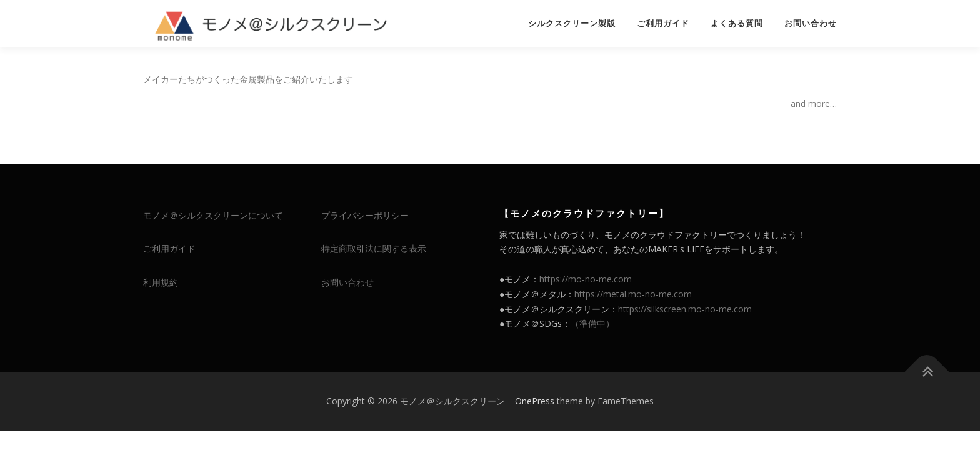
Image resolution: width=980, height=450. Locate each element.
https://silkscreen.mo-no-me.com (685, 309)
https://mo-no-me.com (586, 279)
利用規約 (161, 282)
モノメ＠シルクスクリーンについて (213, 215)
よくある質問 (737, 23)
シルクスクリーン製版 (572, 23)
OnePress (535, 401)
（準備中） (592, 323)
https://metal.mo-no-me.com (633, 294)
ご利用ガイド (663, 23)
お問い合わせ (811, 23)
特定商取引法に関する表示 (374, 248)
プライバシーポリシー (365, 215)
